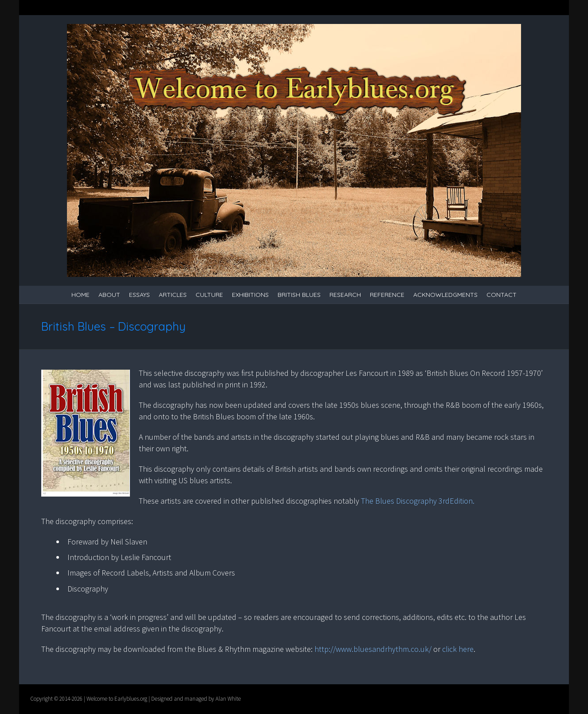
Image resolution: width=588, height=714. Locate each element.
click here (458, 649)
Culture (209, 295)
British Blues (299, 295)
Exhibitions (250, 295)
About (109, 295)
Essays (139, 295)
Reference (387, 295)
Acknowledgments (445, 295)
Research (345, 295)
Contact (502, 295)
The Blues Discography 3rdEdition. (418, 501)
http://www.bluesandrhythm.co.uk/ (374, 649)
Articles (173, 295)
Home (80, 295)
